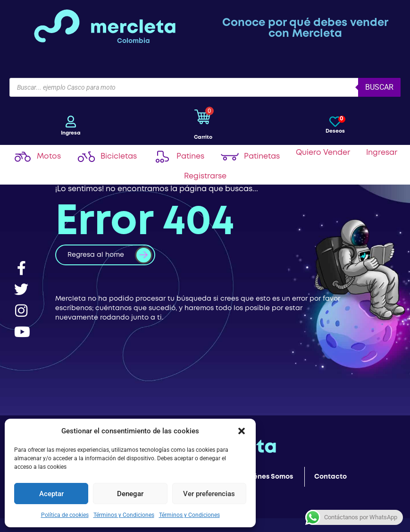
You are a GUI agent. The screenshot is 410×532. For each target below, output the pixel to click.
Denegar (130, 494)
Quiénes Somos (267, 477)
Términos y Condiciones (124, 515)
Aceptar (51, 494)
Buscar (379, 87)
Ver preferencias (209, 494)
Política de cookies (65, 515)
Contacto (331, 477)
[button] (242, 431)
